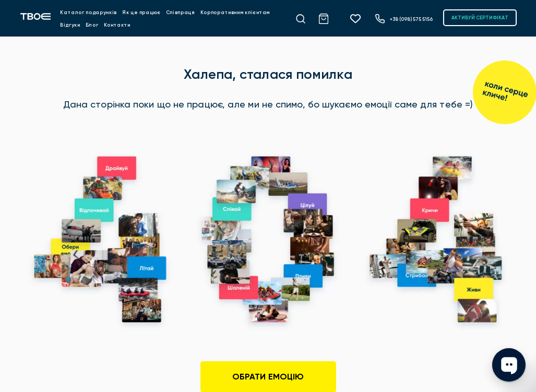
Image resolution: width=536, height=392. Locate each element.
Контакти (117, 25)
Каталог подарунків (88, 12)
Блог (92, 25)
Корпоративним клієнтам (235, 12)
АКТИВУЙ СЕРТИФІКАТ (480, 17)
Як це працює (141, 12)
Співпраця (181, 12)
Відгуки (70, 25)
